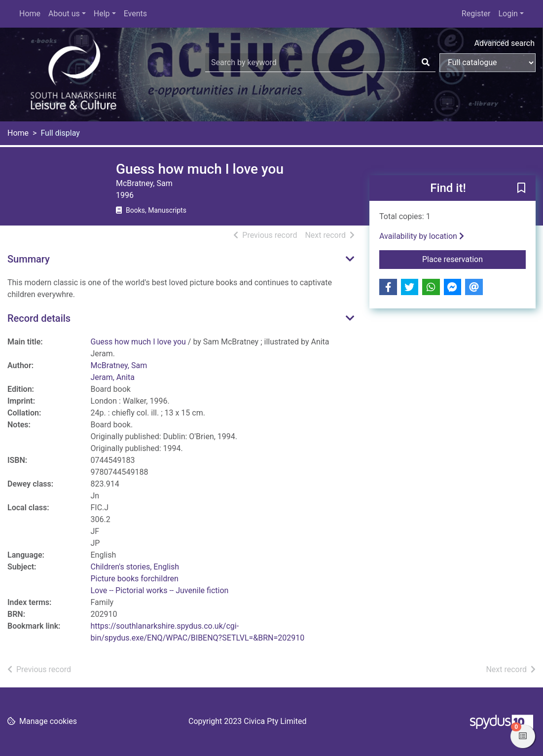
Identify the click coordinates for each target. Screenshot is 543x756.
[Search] (426, 63)
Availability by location (422, 236)
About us (64, 14)
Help (102, 14)
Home (30, 14)
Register (476, 14)
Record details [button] (39, 318)
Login (508, 14)
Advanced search (505, 43)
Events (135, 14)
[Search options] (488, 63)
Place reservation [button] (474, 259)
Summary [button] (29, 259)
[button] (521, 189)
